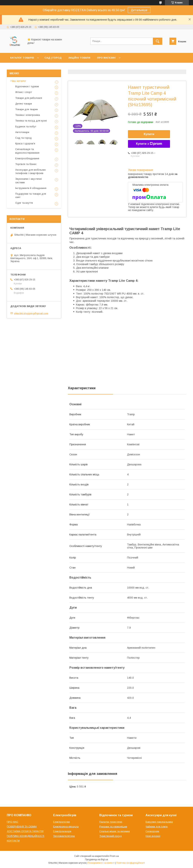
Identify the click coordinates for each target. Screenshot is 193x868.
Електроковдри (62, 831)
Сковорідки (152, 831)
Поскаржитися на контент (101, 863)
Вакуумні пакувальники (159, 822)
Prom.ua (114, 856)
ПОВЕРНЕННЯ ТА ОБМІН (22, 827)
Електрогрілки (61, 822)
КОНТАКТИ (13, 841)
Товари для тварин (27, 109)
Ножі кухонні (153, 836)
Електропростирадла (66, 827)
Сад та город (23, 138)
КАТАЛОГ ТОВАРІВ (22, 58)
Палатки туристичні (111, 822)
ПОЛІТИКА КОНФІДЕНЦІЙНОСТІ (26, 836)
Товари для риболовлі (29, 98)
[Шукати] (158, 41)
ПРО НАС (13, 822)
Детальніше (139, 10)
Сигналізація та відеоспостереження (27, 151)
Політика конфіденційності (131, 863)
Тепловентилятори (64, 836)
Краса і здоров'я (25, 144)
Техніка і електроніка (28, 115)
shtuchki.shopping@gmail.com (31, 313)
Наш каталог (18, 81)
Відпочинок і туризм (27, 86)
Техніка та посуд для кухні (31, 121)
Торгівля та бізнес (26, 164)
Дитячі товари (24, 104)
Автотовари (22, 132)
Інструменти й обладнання (31, 188)
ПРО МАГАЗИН (106, 58)
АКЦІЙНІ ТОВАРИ (79, 58)
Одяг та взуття (24, 203)
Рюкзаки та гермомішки (113, 827)
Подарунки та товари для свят (31, 195)
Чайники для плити (157, 827)
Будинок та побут (26, 126)
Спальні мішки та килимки (115, 831)
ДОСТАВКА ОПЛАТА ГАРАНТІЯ (25, 831)
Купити (149, 134)
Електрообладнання (27, 158)
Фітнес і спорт (24, 92)
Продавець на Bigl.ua (96, 859)
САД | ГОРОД (53, 58)
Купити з (149, 144)
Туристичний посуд (111, 836)
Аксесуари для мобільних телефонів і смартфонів (31, 171)
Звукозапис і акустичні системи (28, 181)
